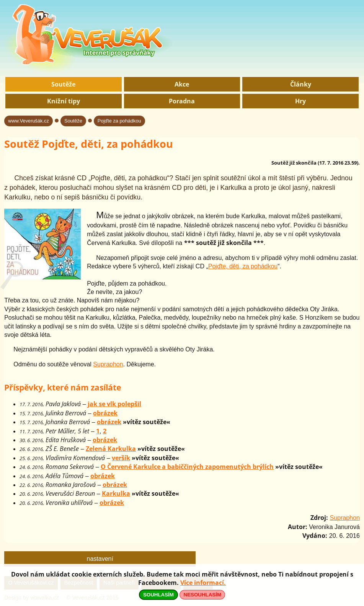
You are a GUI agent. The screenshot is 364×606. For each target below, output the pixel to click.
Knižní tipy (64, 101)
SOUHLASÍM (158, 595)
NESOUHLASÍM (202, 595)
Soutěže (63, 84)
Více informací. (203, 583)
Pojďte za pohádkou (119, 121)
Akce (182, 84)
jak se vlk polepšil (114, 404)
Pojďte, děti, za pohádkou (243, 266)
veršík (121, 458)
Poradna (182, 101)
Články (301, 84)
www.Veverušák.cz (29, 121)
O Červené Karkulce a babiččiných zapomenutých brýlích (187, 467)
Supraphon (108, 364)
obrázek (105, 413)
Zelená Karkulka (111, 449)
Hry (300, 101)
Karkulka (116, 493)
